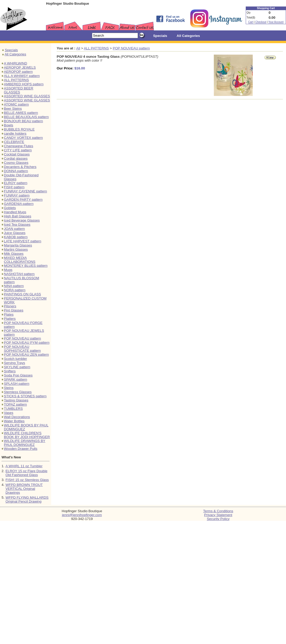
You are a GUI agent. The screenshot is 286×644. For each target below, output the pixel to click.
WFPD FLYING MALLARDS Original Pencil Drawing (27, 499)
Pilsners (10, 306)
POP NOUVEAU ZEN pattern (26, 354)
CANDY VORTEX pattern (23, 138)
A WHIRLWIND (15, 63)
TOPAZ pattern (15, 404)
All (78, 48)
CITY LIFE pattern (18, 150)
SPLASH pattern (17, 384)
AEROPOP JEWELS (20, 67)
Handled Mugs (15, 212)
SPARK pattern (15, 379)
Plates (9, 314)
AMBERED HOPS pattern (24, 84)
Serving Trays (14, 363)
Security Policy (218, 519)
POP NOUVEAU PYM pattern (27, 343)
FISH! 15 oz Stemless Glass (27, 480)
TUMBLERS (13, 409)
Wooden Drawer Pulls (21, 449)
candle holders (15, 134)
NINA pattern (14, 286)
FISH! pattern (14, 187)
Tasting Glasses (16, 400)
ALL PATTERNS (16, 80)
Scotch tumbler (15, 359)
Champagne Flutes (19, 146)
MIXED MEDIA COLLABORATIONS (20, 260)
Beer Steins (13, 109)
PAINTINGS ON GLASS (22, 294)
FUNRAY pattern (17, 195)
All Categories (15, 54)
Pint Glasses (14, 310)
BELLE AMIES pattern (21, 113)
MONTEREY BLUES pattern (26, 266)
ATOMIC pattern (16, 104)
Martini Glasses (16, 249)
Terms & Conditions (218, 511)
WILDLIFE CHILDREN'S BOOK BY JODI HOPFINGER (27, 435)
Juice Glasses (15, 233)
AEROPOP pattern (18, 72)
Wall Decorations (17, 417)
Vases (9, 413)
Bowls (9, 125)
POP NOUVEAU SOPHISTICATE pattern (22, 349)
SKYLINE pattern (17, 367)
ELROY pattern (16, 183)
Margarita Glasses (18, 245)
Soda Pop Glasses (18, 375)
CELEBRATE (14, 142)
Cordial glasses (16, 158)
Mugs (8, 270)
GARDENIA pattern (19, 204)
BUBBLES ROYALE (19, 129)
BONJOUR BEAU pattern (23, 121)
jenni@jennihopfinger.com (82, 515)
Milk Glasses (14, 254)
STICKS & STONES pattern (25, 396)
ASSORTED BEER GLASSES (19, 90)
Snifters (10, 371)
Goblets (10, 208)
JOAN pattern (14, 229)
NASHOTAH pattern (19, 274)
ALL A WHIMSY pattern (22, 76)
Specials (11, 50)
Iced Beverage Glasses (22, 220)
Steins (9, 388)
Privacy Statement (218, 515)
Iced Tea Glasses (17, 225)
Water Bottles (14, 421)
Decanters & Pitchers (20, 167)
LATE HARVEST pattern (23, 241)
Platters (10, 319)
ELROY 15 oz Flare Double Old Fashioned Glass (26, 473)
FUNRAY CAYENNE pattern (25, 191)
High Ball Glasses (18, 216)
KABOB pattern (16, 237)
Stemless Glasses (18, 392)
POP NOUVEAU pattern (22, 338)
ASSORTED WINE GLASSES (27, 96)
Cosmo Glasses (16, 163)
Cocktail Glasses (17, 154)
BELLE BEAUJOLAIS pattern (26, 117)
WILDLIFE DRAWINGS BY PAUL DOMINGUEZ (25, 443)
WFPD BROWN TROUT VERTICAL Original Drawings (24, 489)
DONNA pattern (16, 171)
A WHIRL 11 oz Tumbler (24, 466)
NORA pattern (15, 290)
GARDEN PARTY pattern (23, 200)
